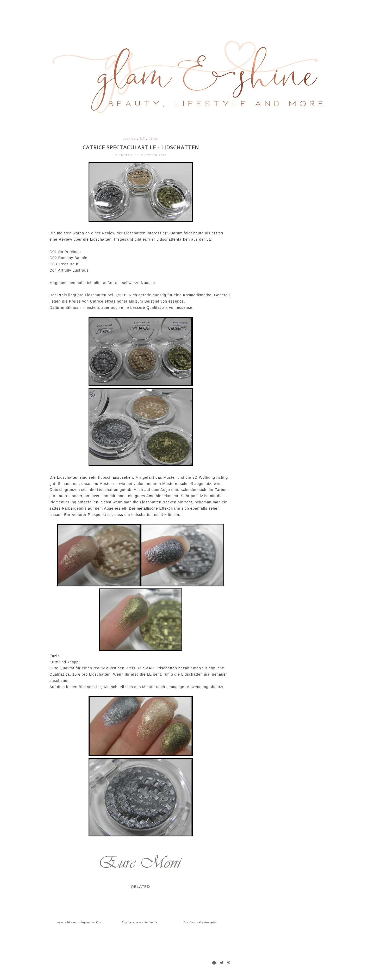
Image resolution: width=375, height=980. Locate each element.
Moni (154, 138)
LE (143, 138)
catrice (130, 138)
